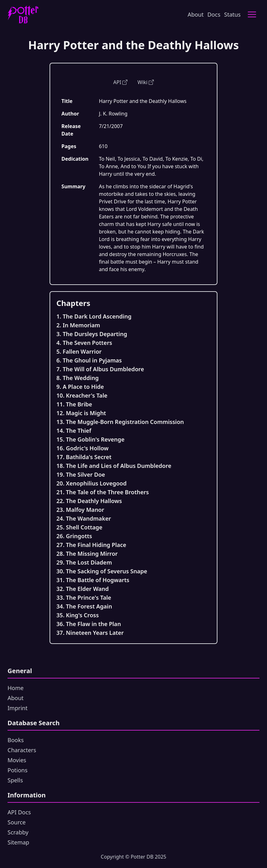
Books (16, 740)
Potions (18, 770)
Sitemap (18, 842)
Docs (214, 14)
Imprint (18, 708)
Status (232, 14)
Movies (17, 760)
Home (16, 688)
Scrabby (18, 832)
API (120, 82)
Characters (22, 750)
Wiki (146, 82)
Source (17, 822)
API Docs (19, 812)
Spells (15, 780)
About (196, 14)
